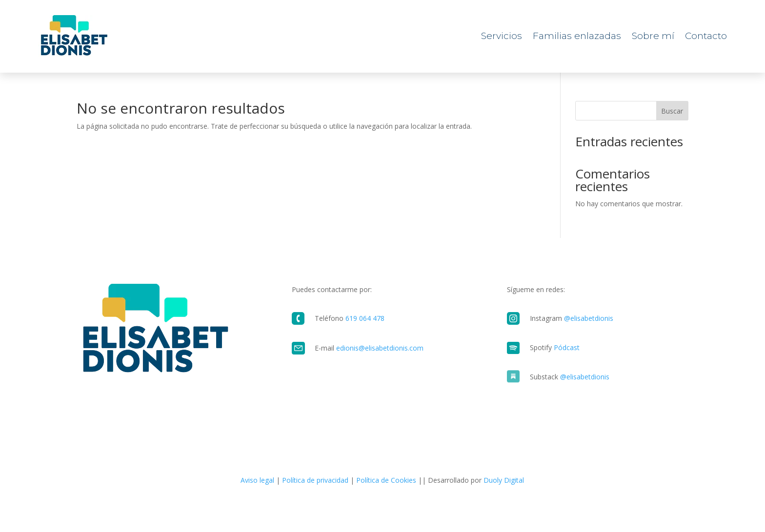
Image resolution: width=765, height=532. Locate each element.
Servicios (502, 36)
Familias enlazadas (577, 36)
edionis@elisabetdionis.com (380, 348)
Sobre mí (653, 36)
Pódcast (567, 347)
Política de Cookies (386, 480)
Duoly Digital (504, 480)
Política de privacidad (315, 480)
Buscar (672, 111)
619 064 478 (365, 318)
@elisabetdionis (589, 318)
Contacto (706, 36)
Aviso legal (257, 480)
